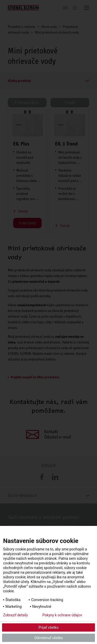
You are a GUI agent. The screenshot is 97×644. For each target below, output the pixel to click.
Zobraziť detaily (16, 615)
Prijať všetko (48, 627)
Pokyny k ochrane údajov (62, 615)
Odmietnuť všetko (48, 638)
